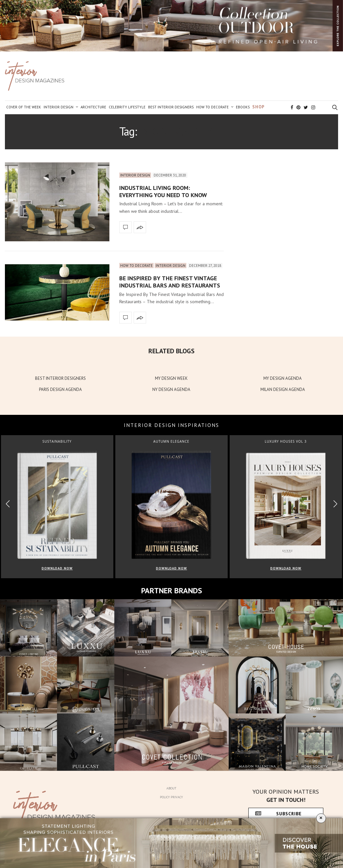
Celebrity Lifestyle (127, 107)
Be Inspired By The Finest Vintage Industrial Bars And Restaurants (170, 282)
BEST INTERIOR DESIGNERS (60, 378)
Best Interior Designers (171, 107)
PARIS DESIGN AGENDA (60, 389)
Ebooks (243, 107)
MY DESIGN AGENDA (283, 378)
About (171, 788)
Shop (258, 107)
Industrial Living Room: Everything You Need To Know (163, 191)
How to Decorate (212, 107)
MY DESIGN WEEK (171, 378)
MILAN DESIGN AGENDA (283, 389)
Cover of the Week (24, 107)
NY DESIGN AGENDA (171, 389)
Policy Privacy (171, 797)
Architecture (93, 107)
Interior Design (58, 107)
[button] (335, 504)
